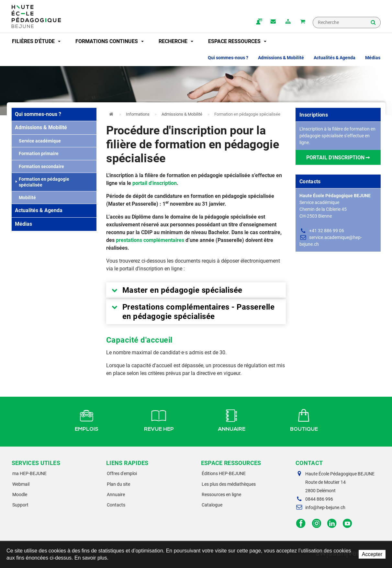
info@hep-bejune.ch (325, 507)
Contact (273, 22)
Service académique (38, 141)
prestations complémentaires (150, 240)
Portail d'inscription (335, 158)
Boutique (304, 419)
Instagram (316, 523)
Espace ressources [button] (237, 41)
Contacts (116, 505)
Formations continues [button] (110, 41)
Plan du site (118, 484)
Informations (138, 114)
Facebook (301, 523)
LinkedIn (332, 523)
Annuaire (232, 419)
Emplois (87, 419)
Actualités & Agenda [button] (335, 58)
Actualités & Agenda (39, 210)
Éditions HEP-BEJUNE (224, 473)
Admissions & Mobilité (41, 127)
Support (20, 505)
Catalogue (212, 505)
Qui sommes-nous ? (38, 114)
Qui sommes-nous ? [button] (228, 58)
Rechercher (373, 23)
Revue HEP (159, 419)
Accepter (372, 554)
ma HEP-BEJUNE (29, 473)
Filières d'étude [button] (36, 41)
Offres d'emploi (122, 473)
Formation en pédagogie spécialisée (42, 182)
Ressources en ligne (221, 494)
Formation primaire (37, 153)
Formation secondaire (39, 166)
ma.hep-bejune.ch (258, 22)
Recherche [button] (176, 41)
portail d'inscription (155, 183)
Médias (23, 224)
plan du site (288, 22)
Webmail (21, 484)
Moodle (20, 494)
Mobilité (25, 198)
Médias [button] (373, 58)
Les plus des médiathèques (229, 484)
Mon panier (303, 22)
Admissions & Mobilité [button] (281, 58)
